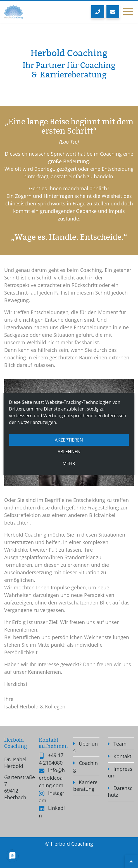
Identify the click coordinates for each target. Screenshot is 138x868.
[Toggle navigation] (128, 12)
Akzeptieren (69, 440)
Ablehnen (69, 452)
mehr (69, 463)
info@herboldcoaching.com (52, 778)
